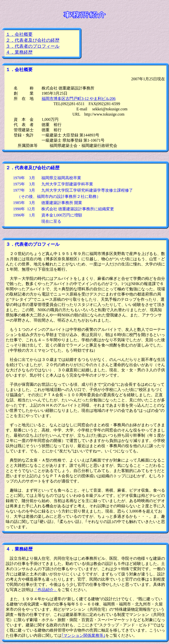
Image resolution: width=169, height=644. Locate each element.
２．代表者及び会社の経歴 (33, 40)
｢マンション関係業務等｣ (83, 635)
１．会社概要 (19, 34)
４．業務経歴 (19, 52)
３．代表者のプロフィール (33, 46)
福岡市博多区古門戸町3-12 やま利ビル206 (79, 99)
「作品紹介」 (46, 590)
